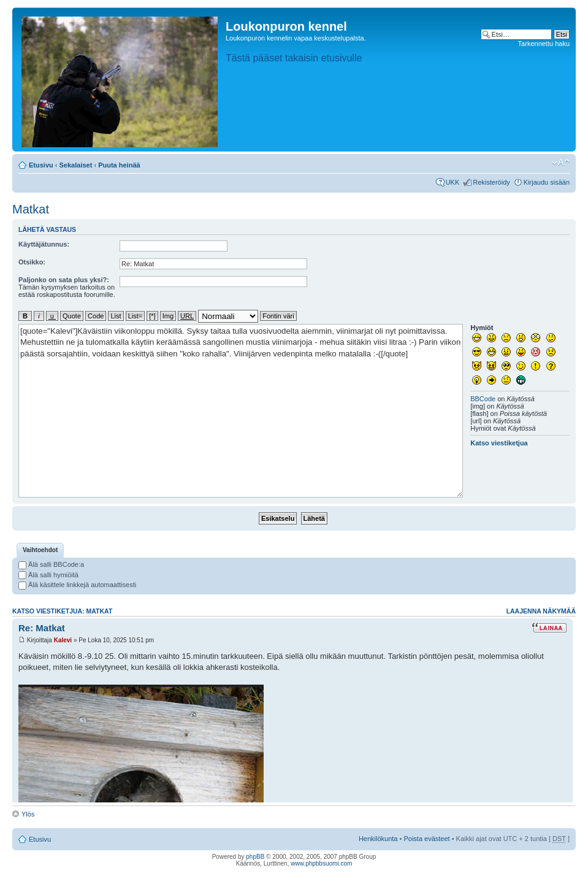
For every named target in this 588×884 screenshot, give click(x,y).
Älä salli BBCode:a (51, 564)
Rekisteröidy (491, 182)
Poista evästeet (426, 839)
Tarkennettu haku (544, 44)
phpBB (255, 857)
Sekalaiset (76, 165)
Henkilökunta (378, 839)
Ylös (28, 814)
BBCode (483, 399)
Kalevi (63, 640)
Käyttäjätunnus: (44, 244)
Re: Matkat (42, 628)
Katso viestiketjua (499, 443)
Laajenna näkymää (541, 611)
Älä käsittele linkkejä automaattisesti (77, 585)
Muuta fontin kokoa (561, 163)
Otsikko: (32, 262)
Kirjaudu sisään (547, 182)
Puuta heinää (119, 165)
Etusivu (41, 165)
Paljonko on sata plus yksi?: (64, 280)
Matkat (31, 209)
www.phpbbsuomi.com (321, 863)
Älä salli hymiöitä (48, 575)
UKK (453, 182)
